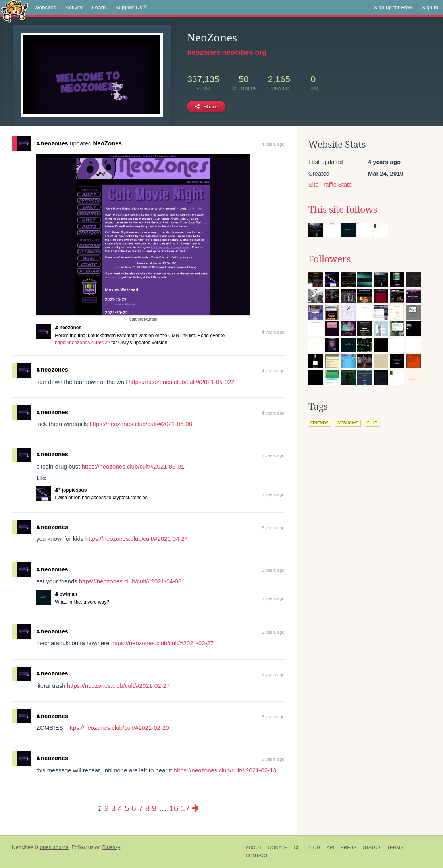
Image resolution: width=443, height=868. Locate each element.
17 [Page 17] (185, 808)
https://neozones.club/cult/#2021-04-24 (137, 539)
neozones (52, 143)
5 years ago (273, 455)
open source (54, 847)
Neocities (23, 847)
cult (372, 423)
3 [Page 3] (113, 808)
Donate (277, 847)
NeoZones (107, 143)
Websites (45, 7)
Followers (329, 259)
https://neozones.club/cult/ (82, 343)
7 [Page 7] (140, 808)
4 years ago (273, 144)
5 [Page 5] (127, 808)
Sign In (430, 7)
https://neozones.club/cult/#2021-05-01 (133, 466)
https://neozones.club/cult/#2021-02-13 (225, 770)
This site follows (343, 210)
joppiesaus (71, 490)
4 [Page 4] (120, 808)
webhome (348, 423)
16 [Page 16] (174, 808)
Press (349, 847)
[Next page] (196, 808)
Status (372, 847)
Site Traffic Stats (330, 184)
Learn (99, 7)
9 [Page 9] (154, 808)
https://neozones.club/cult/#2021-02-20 (118, 728)
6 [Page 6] (134, 808)
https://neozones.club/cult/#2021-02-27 (118, 686)
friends (320, 423)
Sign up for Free (393, 7)
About (254, 847)
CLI (297, 847)
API (330, 847)
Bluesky (111, 847)
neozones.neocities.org (227, 52)
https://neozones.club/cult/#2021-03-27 (163, 643)
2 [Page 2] (106, 808)
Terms (395, 847)
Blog (314, 847)
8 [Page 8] (147, 808)
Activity (74, 7)
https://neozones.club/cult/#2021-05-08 (141, 424)
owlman (66, 594)
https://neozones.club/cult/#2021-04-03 (130, 581)
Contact (257, 856)
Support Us (131, 8)
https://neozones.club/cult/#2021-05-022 (182, 382)
